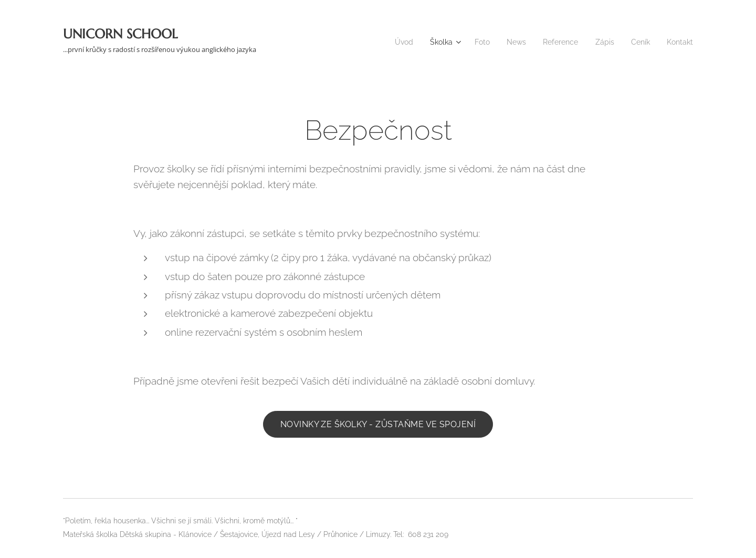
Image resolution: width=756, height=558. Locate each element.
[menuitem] (392, 42)
